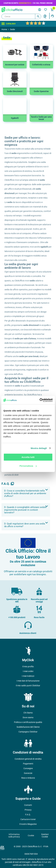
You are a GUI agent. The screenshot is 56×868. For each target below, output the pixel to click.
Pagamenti (28, 764)
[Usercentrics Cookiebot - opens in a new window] (40, 400)
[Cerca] (21, 16)
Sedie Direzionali (15, 91)
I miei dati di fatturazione (28, 681)
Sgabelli (15, 118)
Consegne (28, 768)
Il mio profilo (28, 667)
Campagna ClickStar (28, 732)
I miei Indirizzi (28, 676)
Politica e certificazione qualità (28, 722)
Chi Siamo (28, 713)
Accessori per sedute (15, 65)
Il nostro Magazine (28, 824)
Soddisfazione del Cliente (28, 727)
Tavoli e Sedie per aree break (41, 118)
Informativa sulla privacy (14, 835)
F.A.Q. (28, 815)
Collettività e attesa (41, 65)
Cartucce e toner (28, 819)
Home (4, 29)
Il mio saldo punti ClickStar (28, 686)
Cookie (31, 835)
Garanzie (28, 773)
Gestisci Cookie (45, 835)
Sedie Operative (41, 91)
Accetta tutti (28, 457)
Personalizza (28, 466)
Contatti (28, 805)
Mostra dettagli (39, 448)
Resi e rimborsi (28, 778)
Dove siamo (28, 717)
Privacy (28, 810)
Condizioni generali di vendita (28, 759)
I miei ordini (28, 671)
